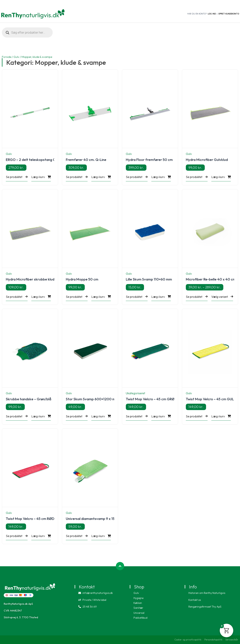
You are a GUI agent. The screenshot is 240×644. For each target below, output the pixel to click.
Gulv (16, 57)
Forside (7, 57)
